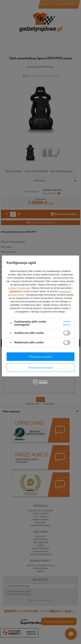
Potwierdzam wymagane (41, 367)
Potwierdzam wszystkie (40, 357)
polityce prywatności (19, 288)
